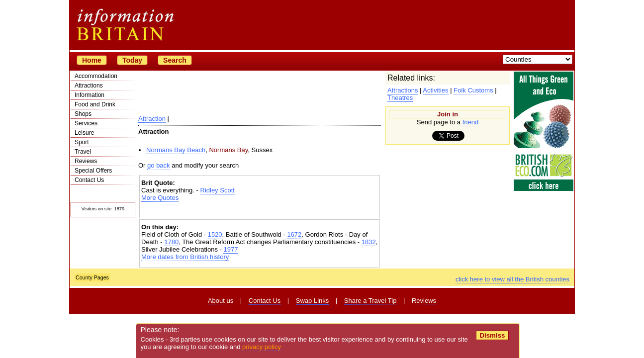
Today (132, 60)
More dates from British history (185, 257)
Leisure (84, 133)
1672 (294, 234)
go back (159, 165)
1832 (369, 242)
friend (471, 122)
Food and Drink (95, 104)
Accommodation (96, 76)
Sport (82, 142)
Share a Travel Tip (370, 301)
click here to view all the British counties (512, 279)
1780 (171, 242)
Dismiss (492, 335)
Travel (83, 152)
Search (175, 60)
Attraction (152, 119)
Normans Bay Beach (176, 150)
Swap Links (312, 301)
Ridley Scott (218, 190)
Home (92, 60)
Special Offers (93, 171)
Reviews (86, 161)
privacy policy (262, 347)
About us (221, 301)
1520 (215, 234)
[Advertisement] (260, 210)
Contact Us (89, 180)
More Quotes (160, 198)
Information (90, 95)
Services (86, 123)
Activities (435, 90)
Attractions (89, 86)
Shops (83, 114)
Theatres (400, 98)
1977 (230, 249)
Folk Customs (473, 90)
